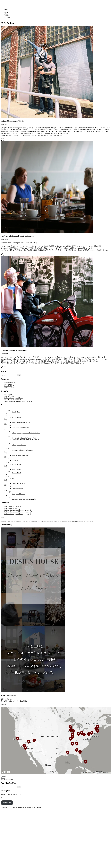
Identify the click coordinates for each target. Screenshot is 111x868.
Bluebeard (61, 521)
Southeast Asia (9, 388)
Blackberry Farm (29, 521)
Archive (7, 16)
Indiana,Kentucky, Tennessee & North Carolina (18, 401)
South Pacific (8, 386)
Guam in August (17, 469)
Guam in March (16, 473)
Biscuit (39, 521)
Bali (13, 478)
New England (8, 395)
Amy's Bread (19, 521)
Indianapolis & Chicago (19, 445)
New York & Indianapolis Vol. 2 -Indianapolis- (18, 236)
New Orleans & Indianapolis (13, 400)
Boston (80, 521)
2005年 (90, 357)
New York (15, 461)
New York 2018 (9, 396)
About (6, 14)
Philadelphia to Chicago (19, 483)
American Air (75, 521)
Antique (24, 521)
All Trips (7, 17)
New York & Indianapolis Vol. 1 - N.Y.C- (24, 438)
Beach (84, 521)
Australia (69, 521)
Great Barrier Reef (17, 489)
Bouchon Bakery (89, 521)
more (3, 139)
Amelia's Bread (4, 521)
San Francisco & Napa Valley (20, 455)
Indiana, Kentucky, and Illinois (12, 121)
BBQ (36, 521)
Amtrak (52, 521)
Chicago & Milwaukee (18, 494)
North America (9, 383)
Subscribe (7, 803)
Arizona (66, 521)
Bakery (9, 521)
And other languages (7, 780)
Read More (4, 704)
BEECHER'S (13, 521)
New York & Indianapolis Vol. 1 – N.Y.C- (17, 243)
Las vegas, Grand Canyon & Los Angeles (24, 499)
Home (6, 12)
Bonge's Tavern (47, 521)
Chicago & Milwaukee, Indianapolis (14, 350)
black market (56, 521)
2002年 (84, 357)
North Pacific (8, 384)
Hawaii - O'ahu (16, 464)
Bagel (42, 521)
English (3, 778)
